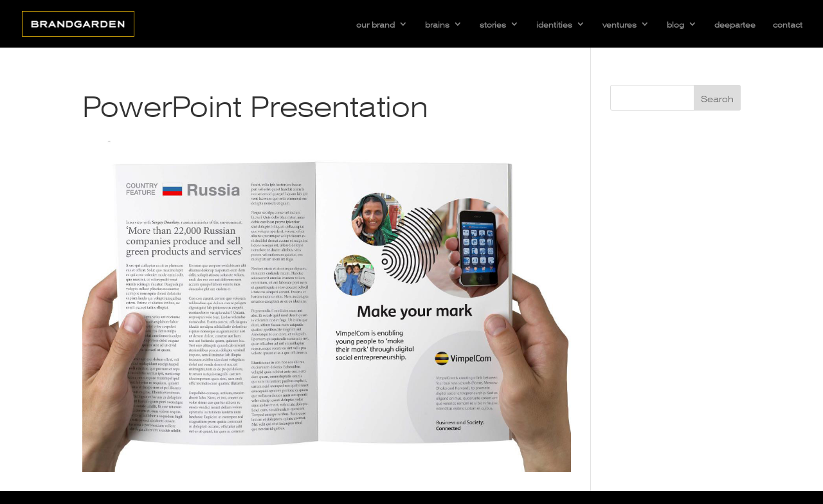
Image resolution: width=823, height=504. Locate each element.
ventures (620, 24)
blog (675, 24)
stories (493, 24)
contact (788, 24)
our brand (375, 24)
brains (437, 24)
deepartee (735, 24)
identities (554, 24)
